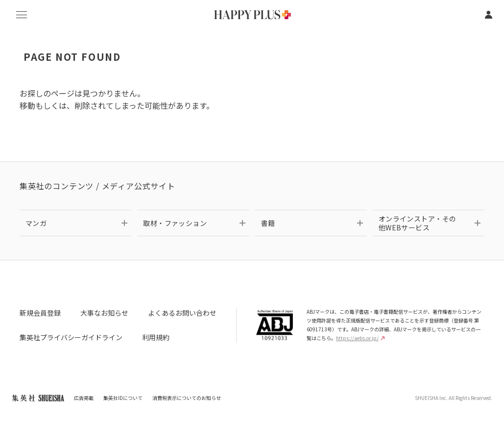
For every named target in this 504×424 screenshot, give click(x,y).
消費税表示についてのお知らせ (187, 398)
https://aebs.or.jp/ (360, 338)
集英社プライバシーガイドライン (71, 337)
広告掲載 (84, 398)
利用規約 (156, 337)
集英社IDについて (123, 398)
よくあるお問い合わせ (182, 313)
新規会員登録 (40, 313)
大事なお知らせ (104, 313)
